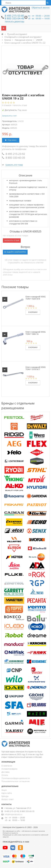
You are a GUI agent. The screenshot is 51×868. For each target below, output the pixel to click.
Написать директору (15, 21)
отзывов (7, 105)
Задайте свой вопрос (15, 252)
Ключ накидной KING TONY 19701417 (36, 368)
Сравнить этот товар (14, 165)
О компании (7, 766)
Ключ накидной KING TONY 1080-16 (36, 333)
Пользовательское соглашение (16, 781)
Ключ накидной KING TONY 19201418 (36, 298)
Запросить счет (9, 116)
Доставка (5, 772)
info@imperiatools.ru (13, 814)
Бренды (5, 796)
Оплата (5, 775)
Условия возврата (9, 769)
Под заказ (11, 140)
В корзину (33, 312)
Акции (4, 790)
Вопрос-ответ (8, 799)
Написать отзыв (20, 105)
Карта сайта (7, 793)
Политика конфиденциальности (16, 778)
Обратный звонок (41, 7)
